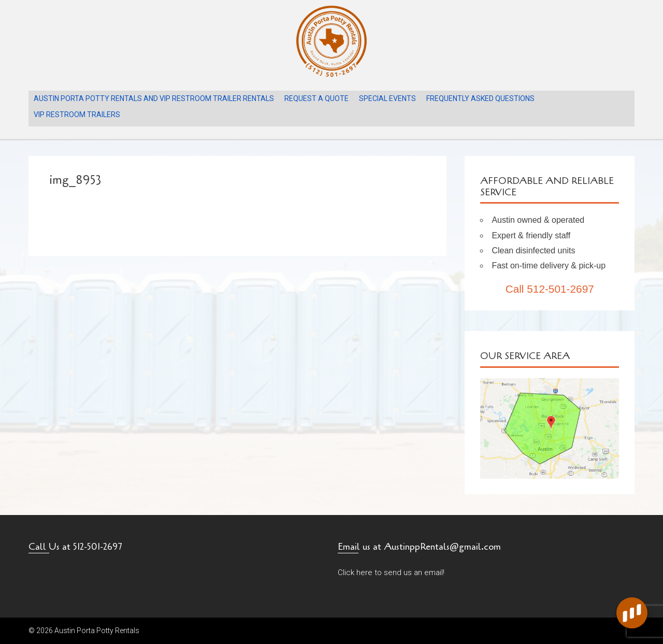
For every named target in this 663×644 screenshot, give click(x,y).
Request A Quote (316, 98)
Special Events (387, 98)
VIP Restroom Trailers (77, 115)
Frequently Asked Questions (480, 98)
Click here (355, 573)
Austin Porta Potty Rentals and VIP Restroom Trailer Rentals (154, 98)
